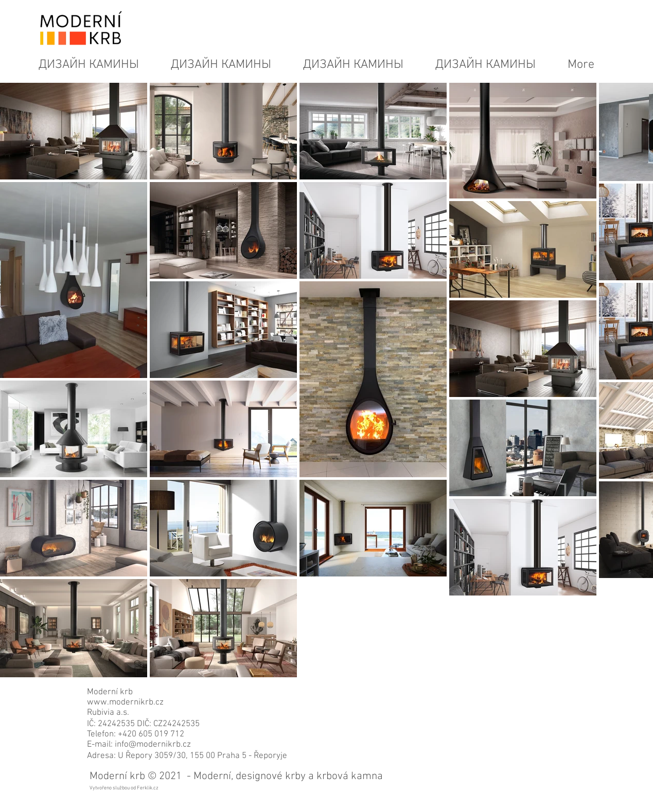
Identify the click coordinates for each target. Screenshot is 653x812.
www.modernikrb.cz (125, 702)
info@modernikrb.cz (153, 745)
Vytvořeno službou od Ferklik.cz (124, 788)
